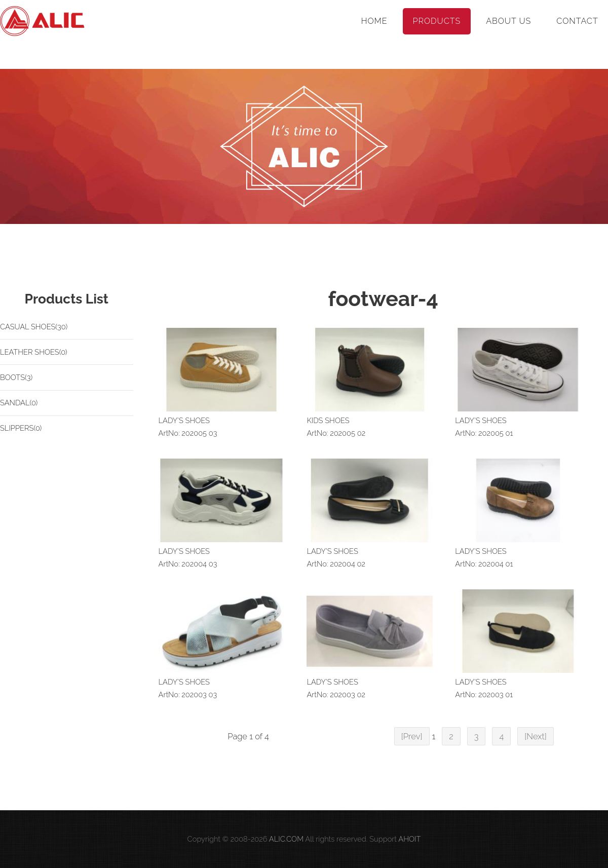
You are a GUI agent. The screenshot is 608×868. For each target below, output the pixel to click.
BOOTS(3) (16, 377)
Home (374, 21)
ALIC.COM (286, 839)
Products (437, 21)
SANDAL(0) (19, 403)
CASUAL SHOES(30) (34, 327)
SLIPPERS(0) (21, 428)
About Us (508, 21)
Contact (577, 21)
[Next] (536, 736)
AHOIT (409, 839)
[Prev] (412, 736)
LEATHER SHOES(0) (34, 352)
